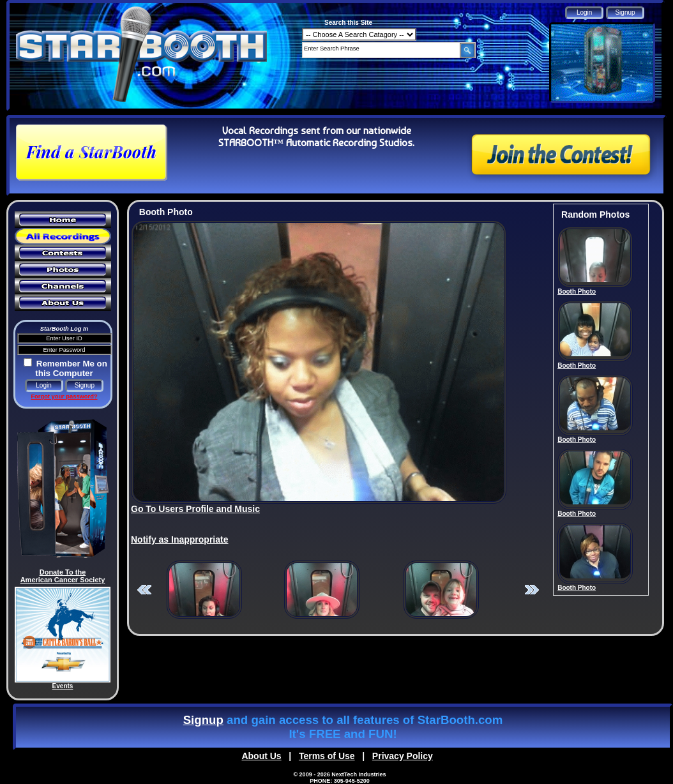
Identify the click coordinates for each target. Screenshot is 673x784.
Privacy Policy (403, 756)
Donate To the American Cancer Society (63, 576)
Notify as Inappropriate (179, 539)
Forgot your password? (64, 396)
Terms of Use (327, 756)
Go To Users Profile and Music (195, 509)
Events (63, 686)
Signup (203, 720)
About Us (261, 756)
